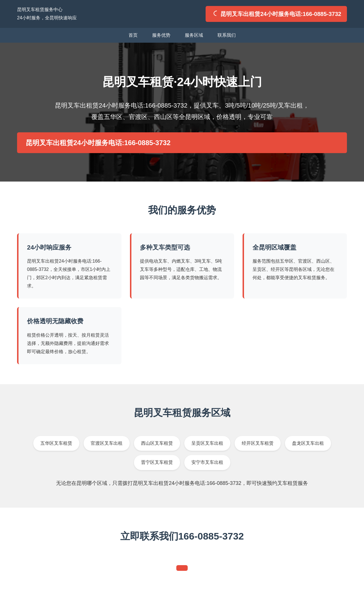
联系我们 (227, 35)
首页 (133, 35)
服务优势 (161, 35)
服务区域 (194, 35)
